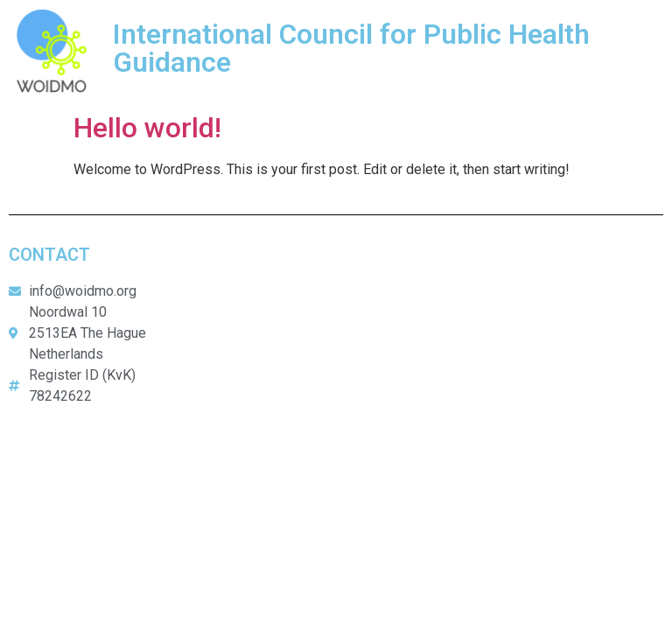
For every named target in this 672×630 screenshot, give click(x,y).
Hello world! (147, 128)
